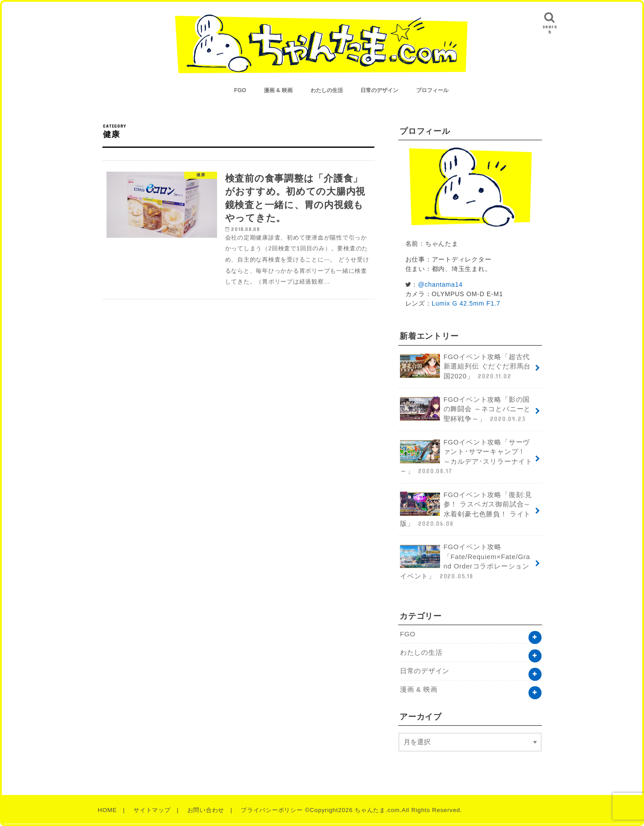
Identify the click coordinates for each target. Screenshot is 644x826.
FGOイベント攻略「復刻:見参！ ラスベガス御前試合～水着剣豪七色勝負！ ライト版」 (466, 510)
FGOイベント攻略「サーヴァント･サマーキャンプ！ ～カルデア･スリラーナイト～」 (466, 457)
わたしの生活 (327, 90)
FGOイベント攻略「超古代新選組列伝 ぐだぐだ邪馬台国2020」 (465, 367)
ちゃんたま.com (377, 810)
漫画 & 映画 (278, 90)
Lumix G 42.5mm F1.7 (466, 303)
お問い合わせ (206, 810)
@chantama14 (440, 284)
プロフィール (432, 90)
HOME (108, 810)
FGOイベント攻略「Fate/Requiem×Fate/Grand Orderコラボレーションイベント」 (465, 562)
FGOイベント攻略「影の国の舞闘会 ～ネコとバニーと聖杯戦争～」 (465, 410)
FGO (240, 90)
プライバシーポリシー (272, 810)
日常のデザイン (379, 90)
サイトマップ (152, 810)
